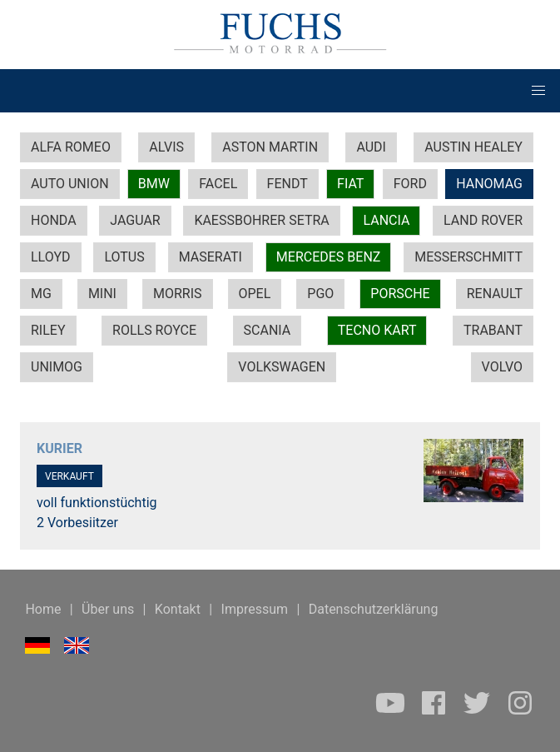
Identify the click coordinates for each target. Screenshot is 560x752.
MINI (102, 294)
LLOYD (51, 257)
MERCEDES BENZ (329, 257)
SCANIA (268, 330)
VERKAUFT (69, 476)
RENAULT (495, 294)
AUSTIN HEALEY (473, 147)
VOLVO (502, 367)
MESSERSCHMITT (468, 257)
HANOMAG (489, 184)
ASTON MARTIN (270, 147)
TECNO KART (377, 330)
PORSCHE (400, 294)
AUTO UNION (70, 184)
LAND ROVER (483, 220)
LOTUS (124, 257)
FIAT (350, 184)
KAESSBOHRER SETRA (261, 220)
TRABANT (493, 330)
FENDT (287, 184)
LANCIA (386, 220)
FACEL (218, 184)
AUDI (371, 147)
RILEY (48, 330)
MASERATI (211, 257)
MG (41, 294)
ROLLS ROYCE (154, 330)
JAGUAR (135, 220)
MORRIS (178, 294)
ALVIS (166, 147)
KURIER (59, 448)
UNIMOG (57, 367)
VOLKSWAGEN (282, 367)
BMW (154, 184)
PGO (320, 294)
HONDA (54, 220)
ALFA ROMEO (71, 147)
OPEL (255, 294)
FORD (410, 184)
